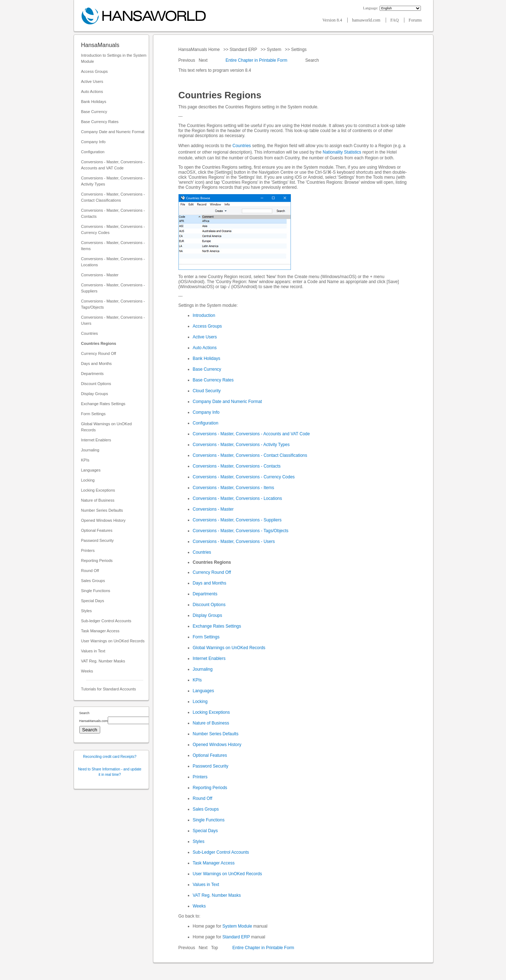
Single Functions (96, 591)
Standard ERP (243, 50)
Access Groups (95, 71)
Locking (88, 480)
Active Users (92, 81)
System (274, 50)
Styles (87, 611)
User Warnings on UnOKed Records (113, 641)
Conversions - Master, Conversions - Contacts (113, 213)
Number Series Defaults (102, 510)
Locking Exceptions (98, 490)
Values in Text (93, 651)
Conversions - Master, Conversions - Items (113, 246)
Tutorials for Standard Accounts (109, 689)
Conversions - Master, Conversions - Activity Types (113, 181)
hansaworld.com (367, 20)
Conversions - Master (100, 275)
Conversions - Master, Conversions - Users (113, 320)
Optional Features (97, 530)
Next (204, 60)
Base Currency (94, 112)
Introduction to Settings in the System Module (114, 58)
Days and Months (97, 364)
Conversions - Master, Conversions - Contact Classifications (113, 197)
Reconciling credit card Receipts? (110, 757)
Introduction (204, 315)
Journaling (90, 450)
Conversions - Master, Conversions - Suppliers (113, 288)
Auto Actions (92, 92)
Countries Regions (99, 343)
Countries (90, 333)
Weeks (87, 671)
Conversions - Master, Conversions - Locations (113, 262)
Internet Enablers (96, 440)
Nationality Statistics (342, 152)
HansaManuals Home (200, 50)
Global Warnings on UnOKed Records (106, 427)
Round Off (90, 571)
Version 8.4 (333, 20)
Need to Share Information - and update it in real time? (110, 772)
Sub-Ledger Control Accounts (221, 852)
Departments (92, 374)
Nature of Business (98, 500)
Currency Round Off (99, 353)
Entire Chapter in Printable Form (256, 60)
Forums (415, 20)
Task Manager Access (100, 631)
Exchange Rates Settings (103, 404)
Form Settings (93, 414)
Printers (88, 550)
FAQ (395, 20)
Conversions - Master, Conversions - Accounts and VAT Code (113, 165)
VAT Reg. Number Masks (103, 661)
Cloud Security (207, 391)
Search (312, 60)
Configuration (93, 152)
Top (215, 948)
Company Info (93, 142)
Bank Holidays (94, 102)
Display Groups (95, 394)
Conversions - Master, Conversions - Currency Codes (113, 229)
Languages (91, 470)
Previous (187, 60)
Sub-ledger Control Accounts (106, 621)
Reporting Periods (97, 561)
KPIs (85, 460)
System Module (237, 926)
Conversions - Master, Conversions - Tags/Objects (113, 304)
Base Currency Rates (100, 122)
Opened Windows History (103, 520)
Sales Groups (93, 581)
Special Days (93, 601)
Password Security (98, 540)
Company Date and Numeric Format (113, 132)
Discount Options (96, 384)
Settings (299, 50)
